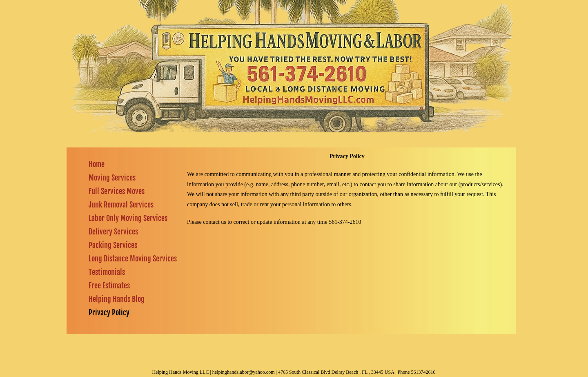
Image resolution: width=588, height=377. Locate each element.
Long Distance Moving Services (133, 259)
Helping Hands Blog (117, 299)
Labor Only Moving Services (128, 218)
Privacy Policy (109, 312)
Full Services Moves (117, 191)
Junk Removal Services (121, 205)
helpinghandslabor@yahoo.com (244, 372)
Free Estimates (109, 286)
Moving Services (112, 178)
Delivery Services (113, 232)
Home (97, 164)
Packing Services (113, 245)
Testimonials (107, 272)
